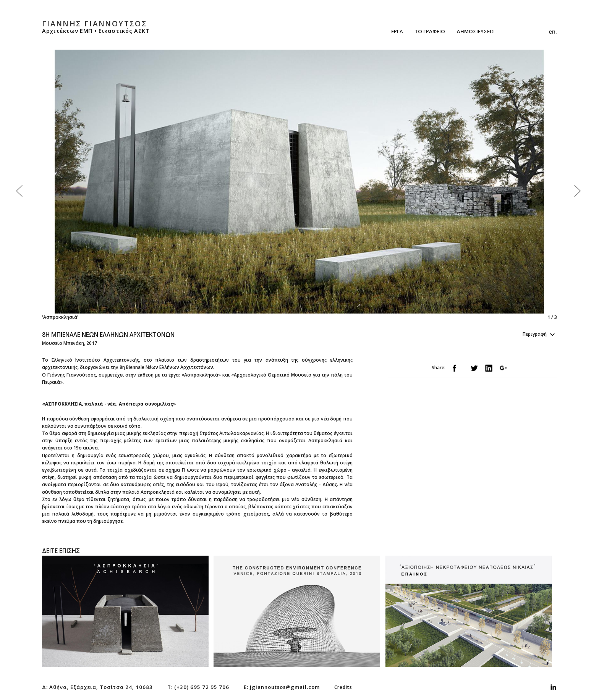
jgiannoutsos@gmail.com (285, 687)
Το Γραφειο (430, 31)
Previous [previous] (171, 185)
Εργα (397, 31)
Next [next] (426, 185)
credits (343, 687)
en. (553, 31)
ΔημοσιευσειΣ (476, 31)
